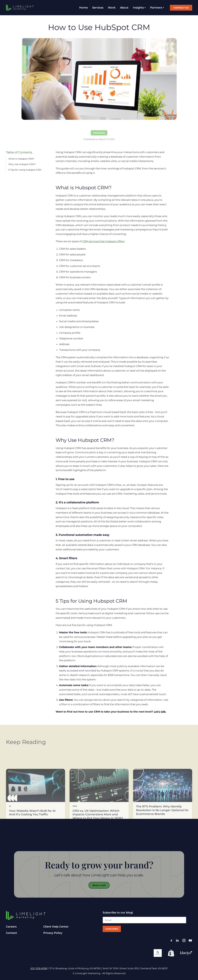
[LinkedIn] (177, 940)
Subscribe (112, 929)
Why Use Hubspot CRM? (22, 164)
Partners (156, 8)
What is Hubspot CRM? (21, 159)
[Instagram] (184, 940)
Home (83, 8)
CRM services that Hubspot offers (103, 241)
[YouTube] (190, 940)
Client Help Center (56, 927)
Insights (138, 8)
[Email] (144, 920)
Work (112, 8)
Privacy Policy (53, 933)
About (124, 8)
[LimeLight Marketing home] (20, 8)
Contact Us (181, 8)
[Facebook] (171, 940)
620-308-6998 (39, 968)
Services (98, 8)
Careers (11, 927)
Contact (11, 933)
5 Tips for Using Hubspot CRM (25, 170)
